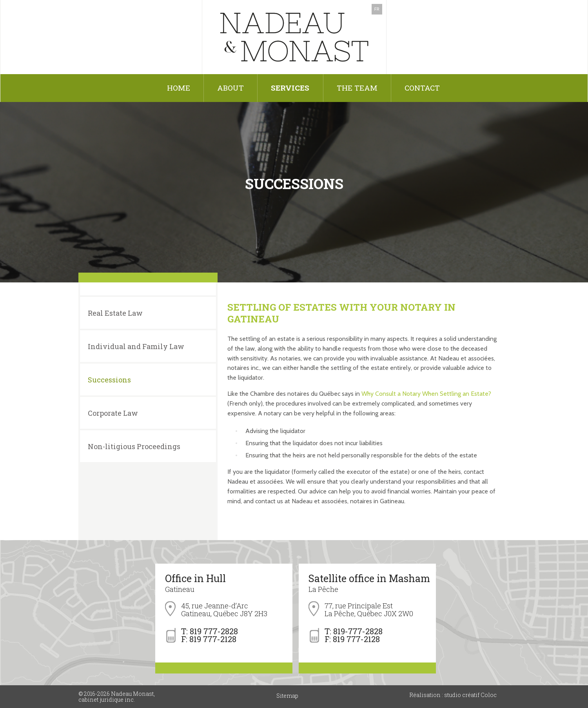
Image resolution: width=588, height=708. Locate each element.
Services (290, 88)
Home (179, 88)
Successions (109, 380)
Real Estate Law (115, 313)
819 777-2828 (214, 631)
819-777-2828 (358, 631)
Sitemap (287, 696)
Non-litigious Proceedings (134, 446)
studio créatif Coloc (470, 695)
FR (377, 9)
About (230, 88)
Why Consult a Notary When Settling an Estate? (426, 394)
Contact (422, 88)
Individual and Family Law (136, 346)
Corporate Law (113, 413)
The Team (357, 88)
